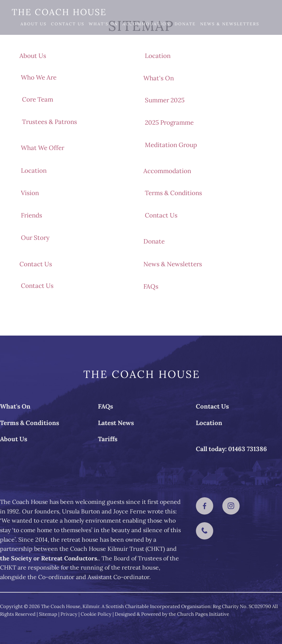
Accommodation (146, 24)
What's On (103, 24)
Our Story (35, 238)
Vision (30, 193)
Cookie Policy (96, 614)
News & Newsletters (230, 24)
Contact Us (68, 24)
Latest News (116, 423)
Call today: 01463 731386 (231, 449)
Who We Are (39, 77)
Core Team (38, 99)
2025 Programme (169, 122)
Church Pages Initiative (203, 614)
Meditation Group (171, 145)
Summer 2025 (165, 100)
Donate (185, 24)
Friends (32, 215)
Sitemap (48, 614)
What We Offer (43, 148)
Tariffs (108, 439)
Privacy (69, 614)
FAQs (27, 46)
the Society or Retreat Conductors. (49, 558)
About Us (34, 24)
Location (34, 171)
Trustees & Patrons (50, 122)
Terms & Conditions (173, 193)
